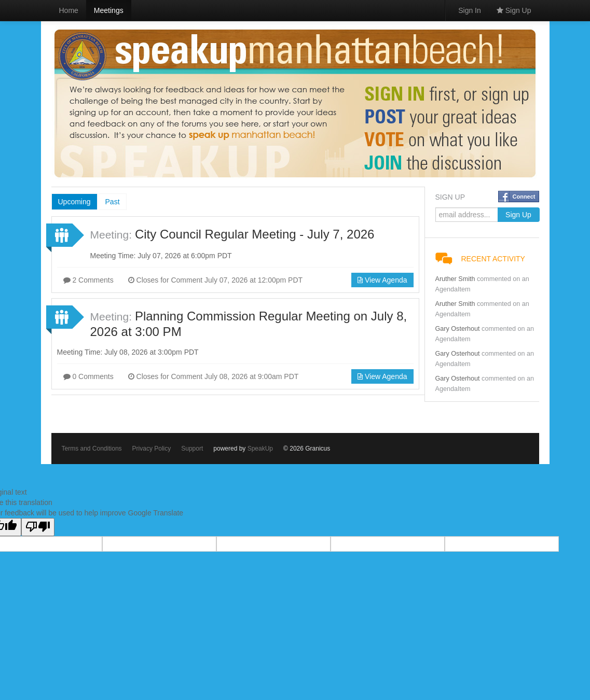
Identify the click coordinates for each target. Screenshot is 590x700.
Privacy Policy (152, 449)
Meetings (109, 10)
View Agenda (382, 280)
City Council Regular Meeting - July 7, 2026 (255, 234)
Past (113, 202)
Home (69, 10)
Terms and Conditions (92, 449)
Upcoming (74, 202)
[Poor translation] (38, 527)
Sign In (470, 10)
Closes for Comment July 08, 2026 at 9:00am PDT (214, 376)
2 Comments (88, 280)
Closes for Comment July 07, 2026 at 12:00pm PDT (215, 280)
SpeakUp (260, 449)
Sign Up (514, 10)
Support (192, 449)
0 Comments (88, 376)
